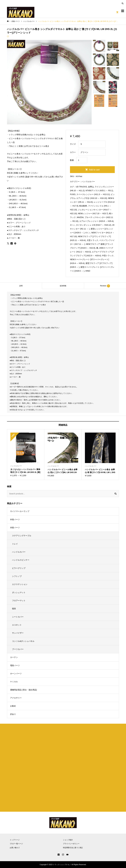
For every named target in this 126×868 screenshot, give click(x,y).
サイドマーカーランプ (20, 511)
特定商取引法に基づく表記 (73, 848)
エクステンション (20, 584)
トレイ (15, 544)
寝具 (14, 609)
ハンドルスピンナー (21, 560)
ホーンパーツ (16, 674)
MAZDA (80, 217)
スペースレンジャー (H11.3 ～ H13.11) (93, 194)
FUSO (73, 194)
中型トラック (108, 256)
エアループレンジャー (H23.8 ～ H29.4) (96, 221)
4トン (88, 233)
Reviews (105, 286)
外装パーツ (15, 519)
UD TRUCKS (81, 187)
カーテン (14, 657)
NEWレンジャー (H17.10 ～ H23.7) (93, 213)
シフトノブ (17, 576)
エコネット (17, 625)
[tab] (21, 286)
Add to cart (94, 170)
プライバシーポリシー (71, 844)
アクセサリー (16, 698)
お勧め (13, 706)
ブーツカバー (18, 649)
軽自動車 (83, 206)
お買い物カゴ (15, 848)
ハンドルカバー (88, 181)
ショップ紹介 (68, 840)
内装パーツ (15, 528)
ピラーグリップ (19, 568)
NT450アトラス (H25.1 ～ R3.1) (99, 191)
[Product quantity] (82, 160)
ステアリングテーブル (22, 536)
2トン (72, 225)
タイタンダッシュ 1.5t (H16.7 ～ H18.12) (94, 225)
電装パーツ (15, 665)
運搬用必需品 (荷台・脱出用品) (23, 690)
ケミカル (14, 682)
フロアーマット (19, 601)
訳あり (13, 714)
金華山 (91, 187)
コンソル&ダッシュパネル (23, 641)
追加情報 (63, 286)
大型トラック (92, 240)
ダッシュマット (19, 592)
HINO (88, 271)
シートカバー (18, 617)
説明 (21, 286)
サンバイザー (18, 633)
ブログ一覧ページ (16, 844)
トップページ (15, 840)
